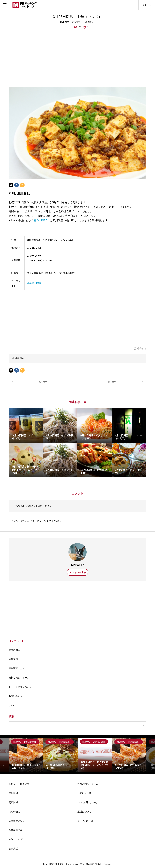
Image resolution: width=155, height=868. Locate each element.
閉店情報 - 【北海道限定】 (84, 22)
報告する (142, 348)
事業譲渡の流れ (17, 830)
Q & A (12, 705)
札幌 (17, 358)
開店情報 (13, 802)
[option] (26, 755)
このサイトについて (19, 784)
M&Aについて (16, 839)
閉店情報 (13, 793)
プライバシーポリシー (89, 821)
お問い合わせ (16, 696)
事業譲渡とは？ (17, 668)
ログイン (147, 5)
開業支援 (13, 659)
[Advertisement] (78, 56)
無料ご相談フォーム (19, 678)
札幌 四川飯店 (34, 283)
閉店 (22, 358)
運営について (84, 812)
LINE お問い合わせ (87, 802)
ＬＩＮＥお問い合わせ (20, 687)
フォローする (79, 572)
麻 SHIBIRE (40, 220)
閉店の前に (14, 650)
